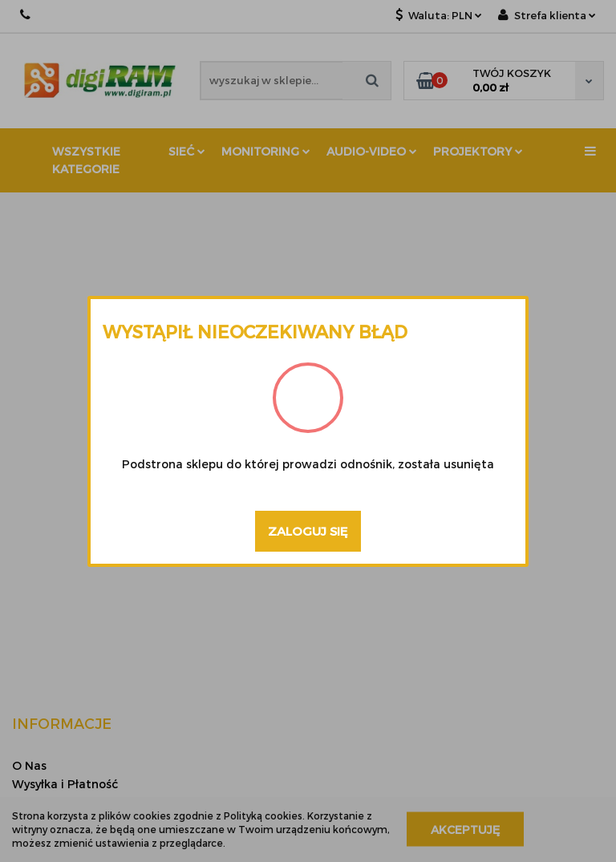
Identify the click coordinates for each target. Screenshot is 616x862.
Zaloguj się (308, 531)
